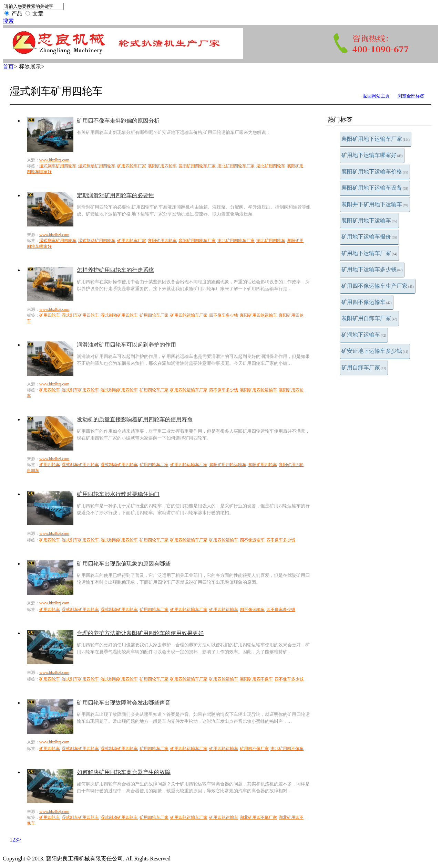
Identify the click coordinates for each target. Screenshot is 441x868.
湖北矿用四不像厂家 (258, 817)
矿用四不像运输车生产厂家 (378, 286)
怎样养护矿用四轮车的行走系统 (115, 270)
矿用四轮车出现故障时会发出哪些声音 (124, 703)
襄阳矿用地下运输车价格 (375, 172)
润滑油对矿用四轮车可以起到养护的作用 (126, 345)
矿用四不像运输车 (367, 302)
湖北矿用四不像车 (287, 749)
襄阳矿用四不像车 (256, 679)
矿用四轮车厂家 (132, 166)
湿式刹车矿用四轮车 (58, 166)
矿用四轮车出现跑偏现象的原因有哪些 (124, 564)
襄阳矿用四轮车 (162, 166)
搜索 (8, 21)
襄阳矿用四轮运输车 (258, 315)
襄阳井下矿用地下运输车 (375, 204)
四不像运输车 (252, 540)
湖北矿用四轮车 (271, 166)
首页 (8, 67)
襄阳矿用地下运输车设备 (375, 188)
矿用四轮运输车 (224, 540)
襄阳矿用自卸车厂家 (369, 318)
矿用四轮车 (50, 315)
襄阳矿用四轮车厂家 (197, 166)
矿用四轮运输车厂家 (189, 315)
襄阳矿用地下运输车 (369, 220)
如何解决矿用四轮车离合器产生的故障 (124, 772)
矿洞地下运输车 (364, 335)
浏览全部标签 (411, 96)
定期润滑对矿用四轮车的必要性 (115, 195)
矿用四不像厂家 (254, 749)
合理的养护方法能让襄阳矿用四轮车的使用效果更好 (140, 633)
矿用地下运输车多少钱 (372, 269)
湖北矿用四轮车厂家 (236, 166)
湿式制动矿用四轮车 (97, 166)
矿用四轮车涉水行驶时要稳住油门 (118, 494)
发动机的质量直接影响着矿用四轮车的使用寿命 (135, 419)
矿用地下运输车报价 (369, 237)
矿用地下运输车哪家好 (372, 155)
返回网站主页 (376, 96)
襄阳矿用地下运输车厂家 (376, 139)
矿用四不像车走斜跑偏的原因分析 (118, 121)
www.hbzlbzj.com (54, 160)
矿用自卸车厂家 (364, 367)
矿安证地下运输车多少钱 (375, 351)
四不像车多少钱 (224, 315)
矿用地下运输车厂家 (369, 253)
